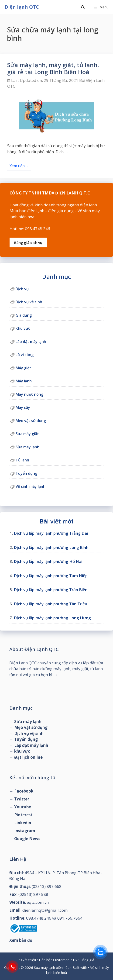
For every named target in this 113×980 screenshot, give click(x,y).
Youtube (23, 807)
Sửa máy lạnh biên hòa (52, 967)
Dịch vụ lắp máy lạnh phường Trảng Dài (51, 533)
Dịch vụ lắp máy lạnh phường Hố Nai (48, 561)
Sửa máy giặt (27, 434)
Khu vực (23, 328)
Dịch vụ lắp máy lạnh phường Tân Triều (50, 604)
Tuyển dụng (26, 473)
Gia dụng (24, 315)
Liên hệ (45, 960)
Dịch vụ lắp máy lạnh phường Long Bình (51, 547)
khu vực (22, 751)
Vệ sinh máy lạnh (31, 486)
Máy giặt (23, 368)
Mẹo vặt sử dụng (31, 421)
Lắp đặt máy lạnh (31, 342)
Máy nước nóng (29, 394)
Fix (75, 960)
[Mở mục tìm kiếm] (83, 7)
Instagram (25, 831)
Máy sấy (23, 407)
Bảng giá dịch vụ (28, 242)
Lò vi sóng (25, 355)
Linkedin (23, 823)
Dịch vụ (22, 289)
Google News (27, 839)
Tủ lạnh (22, 460)
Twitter (22, 799)
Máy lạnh (24, 381)
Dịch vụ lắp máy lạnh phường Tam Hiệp (51, 576)
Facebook (24, 791)
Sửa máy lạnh (27, 447)
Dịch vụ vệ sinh (29, 302)
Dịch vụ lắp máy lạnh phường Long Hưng (52, 618)
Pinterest (23, 815)
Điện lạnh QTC (22, 7)
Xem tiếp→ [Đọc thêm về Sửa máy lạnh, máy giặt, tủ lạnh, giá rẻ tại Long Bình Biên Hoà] (19, 166)
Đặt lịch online (28, 757)
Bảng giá (87, 960)
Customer (61, 960)
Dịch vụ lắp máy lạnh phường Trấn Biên (51, 590)
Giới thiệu (29, 960)
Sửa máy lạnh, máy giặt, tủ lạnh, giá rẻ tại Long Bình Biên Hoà (53, 68)
